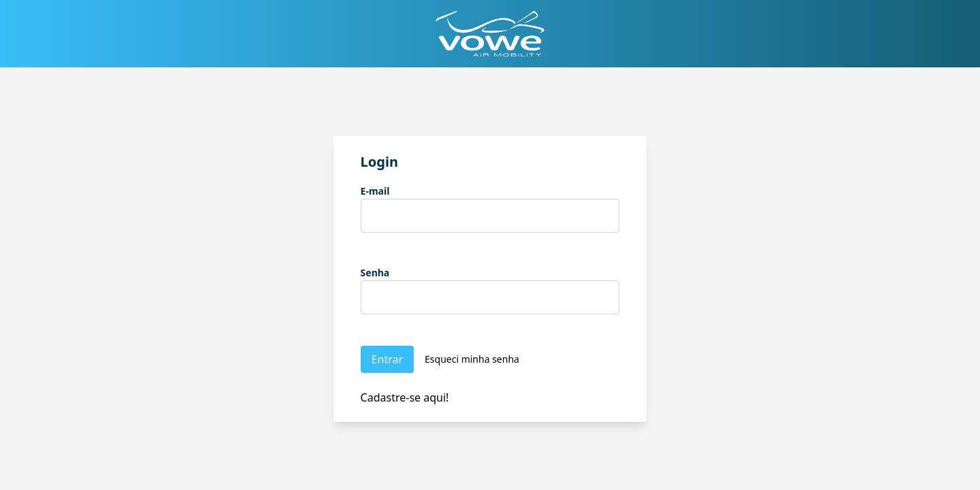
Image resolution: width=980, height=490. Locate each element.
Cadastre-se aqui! (405, 397)
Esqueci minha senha (472, 359)
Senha (375, 273)
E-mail (375, 191)
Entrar (387, 359)
